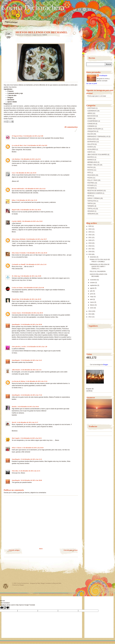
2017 (90, 249)
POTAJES (91, 185)
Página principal (11, 22)
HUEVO (45, 35)
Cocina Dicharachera (33, 7)
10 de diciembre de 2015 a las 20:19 (31, 299)
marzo (92, 302)
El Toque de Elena (17, 136)
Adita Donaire (16, 370)
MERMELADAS (92, 162)
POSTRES (91, 183)
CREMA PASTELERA (94, 129)
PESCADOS (91, 175)
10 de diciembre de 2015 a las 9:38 (34, 288)
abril (92, 299)
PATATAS (90, 170)
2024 (90, 229)
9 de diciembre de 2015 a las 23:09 (31, 276)
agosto (92, 288)
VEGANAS (91, 211)
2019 (90, 243)
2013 (90, 314)
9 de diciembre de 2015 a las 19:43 (32, 221)
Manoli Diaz (15, 299)
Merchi (14, 422)
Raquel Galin (16, 210)
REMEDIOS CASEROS (95, 193)
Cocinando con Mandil (18, 264)
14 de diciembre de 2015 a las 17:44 (31, 395)
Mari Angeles (16, 438)
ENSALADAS (92, 139)
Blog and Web (57, 583)
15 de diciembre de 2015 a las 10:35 (31, 438)
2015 (90, 254)
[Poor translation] (6, 608)
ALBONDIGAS (92, 111)
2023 (90, 232)
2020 (90, 240)
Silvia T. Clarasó (17, 448)
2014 (90, 311)
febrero (93, 305)
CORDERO (91, 126)
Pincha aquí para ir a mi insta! (97, 96)
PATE (89, 173)
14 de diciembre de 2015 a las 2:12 (31, 370)
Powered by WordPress (6, 586)
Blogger (106, 365)
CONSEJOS (91, 124)
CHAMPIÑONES (93, 121)
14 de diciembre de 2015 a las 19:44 (28, 407)
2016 (90, 252)
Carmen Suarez (16, 313)
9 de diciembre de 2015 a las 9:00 (33, 136)
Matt (39, 583)
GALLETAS (91, 144)
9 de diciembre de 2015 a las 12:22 (35, 189)
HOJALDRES (92, 149)
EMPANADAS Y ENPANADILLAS (98, 137)
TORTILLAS (91, 209)
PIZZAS (90, 178)
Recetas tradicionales (18, 189)
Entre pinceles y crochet (19, 347)
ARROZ (90, 113)
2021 (90, 238)
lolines (14, 200)
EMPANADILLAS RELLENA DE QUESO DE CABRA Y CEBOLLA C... (100, 267)
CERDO (90, 119)
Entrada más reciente (71, 550)
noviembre (94, 280)
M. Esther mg (16, 276)
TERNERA (91, 206)
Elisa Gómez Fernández (19, 253)
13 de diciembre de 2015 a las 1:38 (37, 347)
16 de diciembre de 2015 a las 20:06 (31, 480)
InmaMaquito (16, 324)
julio (92, 291)
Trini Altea (15, 471)
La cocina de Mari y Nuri (19, 145)
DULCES (90, 134)
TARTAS (90, 203)
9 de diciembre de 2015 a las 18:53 (31, 210)
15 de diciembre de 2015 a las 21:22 (31, 459)
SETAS (90, 196)
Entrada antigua (14, 550)
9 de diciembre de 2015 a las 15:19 (27, 200)
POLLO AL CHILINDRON (98, 271)
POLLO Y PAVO (92, 180)
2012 (90, 317)
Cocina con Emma (17, 288)
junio (92, 294)
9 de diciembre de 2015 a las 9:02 (37, 145)
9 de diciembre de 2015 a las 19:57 (37, 239)
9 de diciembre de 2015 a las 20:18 (37, 253)
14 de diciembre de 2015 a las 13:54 (37, 381)
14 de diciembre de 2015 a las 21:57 (27, 422)
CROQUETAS (92, 131)
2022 (90, 235)
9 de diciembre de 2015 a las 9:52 (31, 159)
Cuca (13, 173)
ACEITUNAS (91, 108)
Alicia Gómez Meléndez (19, 239)
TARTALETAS (92, 201)
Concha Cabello (16, 221)
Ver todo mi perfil (92, 84)
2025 (90, 226)
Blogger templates (46, 583)
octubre (93, 283)
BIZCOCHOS (92, 116)
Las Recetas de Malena (18, 381)
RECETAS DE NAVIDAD (95, 191)
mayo (92, 297)
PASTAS (90, 167)
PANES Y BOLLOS (93, 165)
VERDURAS (91, 214)
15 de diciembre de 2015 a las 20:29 (33, 448)
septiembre (94, 285)
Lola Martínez (16, 159)
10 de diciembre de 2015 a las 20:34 (32, 313)
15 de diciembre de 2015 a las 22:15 (30, 471)
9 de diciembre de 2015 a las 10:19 (26, 173)
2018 (90, 246)
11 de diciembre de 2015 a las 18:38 (31, 324)
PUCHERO (91, 188)
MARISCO (91, 160)
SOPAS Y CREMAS (94, 198)
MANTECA (91, 157)
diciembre (93, 257)
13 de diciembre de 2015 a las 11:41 (31, 360)
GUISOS (90, 147)
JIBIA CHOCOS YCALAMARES (97, 155)
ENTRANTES (92, 142)
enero (92, 308)
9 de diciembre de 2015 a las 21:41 (36, 264)
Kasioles (14, 407)
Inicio (41, 549)
